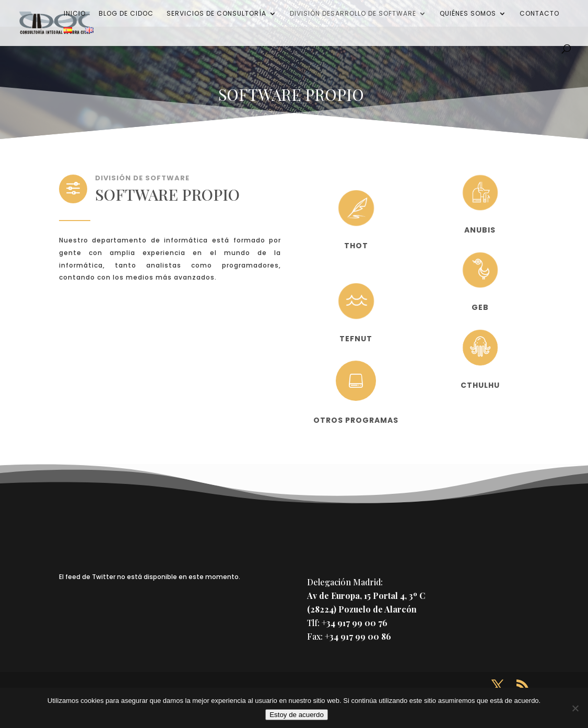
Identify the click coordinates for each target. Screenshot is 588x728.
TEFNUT (356, 339)
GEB (480, 307)
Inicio (75, 14)
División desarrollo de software (353, 14)
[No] (575, 708)
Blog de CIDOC (126, 14)
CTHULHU (480, 385)
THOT (356, 246)
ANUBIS (480, 230)
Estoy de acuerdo (297, 715)
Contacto (539, 14)
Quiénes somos (468, 14)
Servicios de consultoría (216, 14)
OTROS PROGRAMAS (356, 420)
